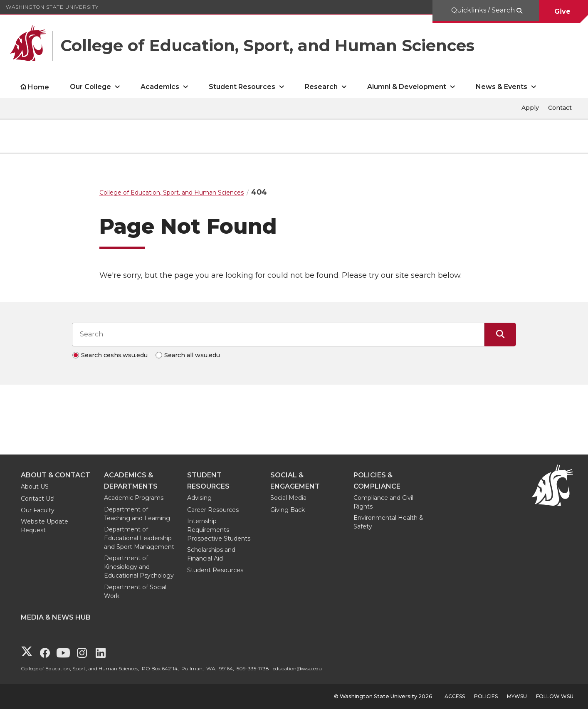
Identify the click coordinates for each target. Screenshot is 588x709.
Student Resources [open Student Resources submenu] (242, 87)
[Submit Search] (500, 334)
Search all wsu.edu (192, 355)
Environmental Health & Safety (388, 522)
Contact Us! (38, 499)
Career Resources (213, 510)
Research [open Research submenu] (321, 87)
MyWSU (517, 696)
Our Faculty (38, 510)
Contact (560, 108)
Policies (486, 696)
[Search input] (278, 334)
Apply (530, 108)
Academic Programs (134, 498)
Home (38, 87)
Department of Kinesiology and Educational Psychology (139, 567)
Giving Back (288, 510)
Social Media (288, 498)
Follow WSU (555, 696)
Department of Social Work (135, 592)
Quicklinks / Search (484, 10)
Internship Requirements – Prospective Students (219, 530)
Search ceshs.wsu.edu (114, 355)
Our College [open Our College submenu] (90, 87)
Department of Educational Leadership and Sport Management (139, 538)
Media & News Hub (56, 617)
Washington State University (52, 7)
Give (563, 11)
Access (455, 696)
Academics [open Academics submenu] (160, 87)
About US (35, 487)
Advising (199, 498)
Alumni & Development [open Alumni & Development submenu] (407, 87)
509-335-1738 (253, 668)
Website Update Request (44, 526)
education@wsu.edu (297, 668)
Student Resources (215, 570)
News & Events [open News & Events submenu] (502, 87)
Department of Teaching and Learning (137, 514)
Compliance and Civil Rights (383, 502)
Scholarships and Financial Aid (211, 554)
